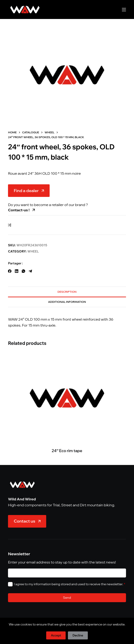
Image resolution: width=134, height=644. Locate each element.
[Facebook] (10, 271)
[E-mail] (67, 573)
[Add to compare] (10, 225)
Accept (56, 635)
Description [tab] (67, 292)
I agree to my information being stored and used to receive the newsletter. (70, 584)
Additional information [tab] (67, 302)
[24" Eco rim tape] (67, 398)
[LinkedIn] (17, 271)
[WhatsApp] (23, 271)
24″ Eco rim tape (67, 450)
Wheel (33, 251)
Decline (78, 635)
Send (67, 598)
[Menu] (124, 10)
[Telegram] (30, 271)
